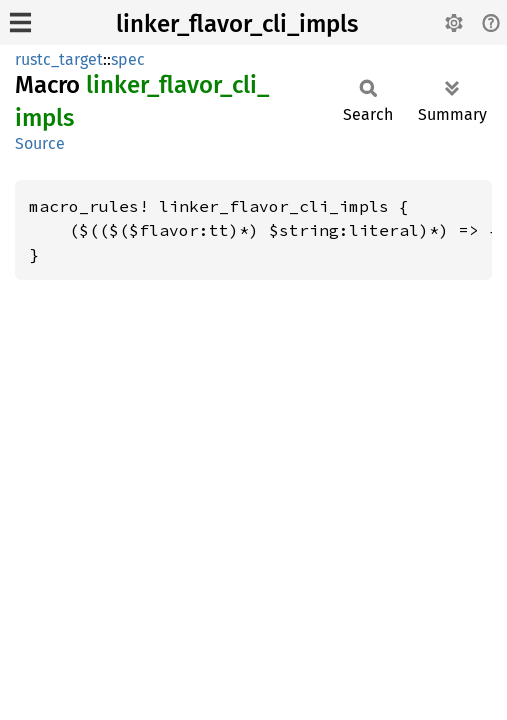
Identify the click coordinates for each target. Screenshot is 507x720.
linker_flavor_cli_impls (237, 24)
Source (40, 143)
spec (128, 59)
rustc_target (59, 59)
